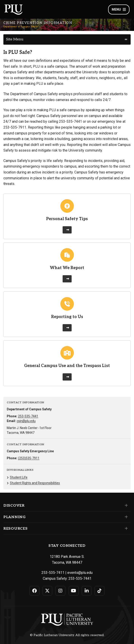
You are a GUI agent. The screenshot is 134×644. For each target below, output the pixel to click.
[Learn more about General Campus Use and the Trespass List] (67, 377)
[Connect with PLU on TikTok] (100, 591)
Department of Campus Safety (21, 27)
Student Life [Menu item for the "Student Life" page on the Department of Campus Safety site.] (19, 477)
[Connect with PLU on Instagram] (60, 591)
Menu (119, 9)
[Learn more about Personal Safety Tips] (67, 230)
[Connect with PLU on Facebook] (34, 591)
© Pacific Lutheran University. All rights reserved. (67, 635)
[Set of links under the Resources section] (125, 529)
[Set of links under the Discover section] (125, 506)
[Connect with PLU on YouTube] (74, 591)
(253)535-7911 (29, 458)
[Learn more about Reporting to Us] (67, 328)
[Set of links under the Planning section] (125, 517)
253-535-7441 (28, 416)
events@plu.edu (80, 573)
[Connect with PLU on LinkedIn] (87, 591)
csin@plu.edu (26, 421)
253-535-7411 (53, 573)
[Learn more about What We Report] (67, 279)
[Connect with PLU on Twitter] (48, 591)
